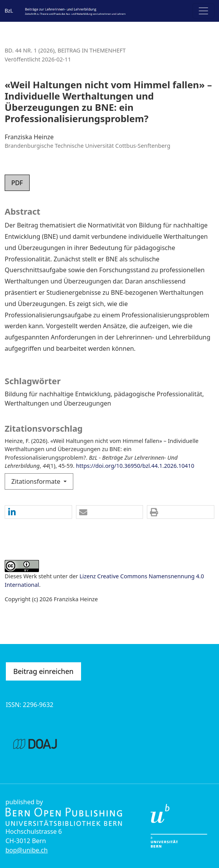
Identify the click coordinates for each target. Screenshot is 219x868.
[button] (38, 512)
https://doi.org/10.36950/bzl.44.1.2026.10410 (135, 466)
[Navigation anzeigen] (203, 11)
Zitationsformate (37, 481)
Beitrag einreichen (43, 671)
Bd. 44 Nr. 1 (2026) (30, 50)
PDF (17, 183)
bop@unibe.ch (26, 850)
